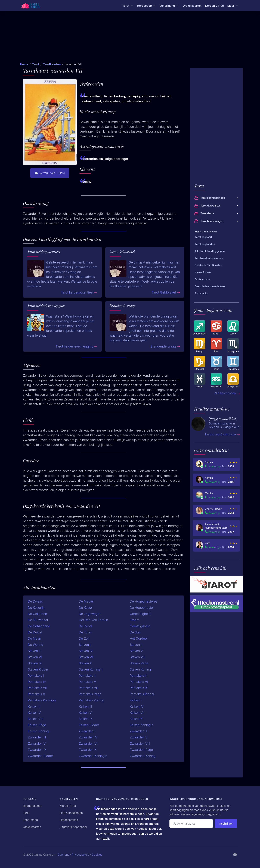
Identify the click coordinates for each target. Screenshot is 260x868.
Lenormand (30, 820)
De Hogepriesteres (144, 601)
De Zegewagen (90, 614)
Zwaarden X (88, 750)
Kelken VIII (35, 719)
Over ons (63, 855)
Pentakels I (36, 676)
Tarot (35, 64)
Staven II (136, 645)
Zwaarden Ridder (40, 756)
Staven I (85, 645)
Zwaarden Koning (143, 756)
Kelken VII (137, 713)
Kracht (135, 620)
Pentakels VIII (89, 688)
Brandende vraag (165, 346)
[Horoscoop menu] (147, 6)
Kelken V (34, 713)
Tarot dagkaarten (217, 206)
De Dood (85, 626)
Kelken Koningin (142, 725)
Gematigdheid (140, 626)
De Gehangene (39, 626)
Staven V (136, 651)
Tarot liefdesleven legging (77, 346)
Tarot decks (217, 213)
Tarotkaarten (52, 64)
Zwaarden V (139, 737)
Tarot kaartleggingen (217, 198)
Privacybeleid (81, 855)
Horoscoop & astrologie (222, 434)
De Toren (85, 632)
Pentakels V (87, 682)
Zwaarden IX (37, 750)
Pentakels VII (37, 688)
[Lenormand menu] (169, 6)
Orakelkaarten (192, 6)
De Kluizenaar (38, 620)
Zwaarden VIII (140, 743)
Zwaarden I (87, 731)
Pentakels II (87, 676)
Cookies (97, 855)
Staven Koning (140, 669)
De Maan (34, 638)
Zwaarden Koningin (93, 756)
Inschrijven (226, 824)
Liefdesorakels (69, 820)
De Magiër (86, 601)
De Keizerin (36, 608)
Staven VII (86, 657)
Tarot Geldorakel (166, 292)
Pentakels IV (37, 682)
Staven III (35, 651)
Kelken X (136, 719)
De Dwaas (35, 601)
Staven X (85, 663)
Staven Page (139, 663)
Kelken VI (86, 713)
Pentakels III (139, 676)
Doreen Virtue (214, 6)
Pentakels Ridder (142, 694)
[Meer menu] (233, 6)
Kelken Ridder (89, 725)
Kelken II (34, 706)
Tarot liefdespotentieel (79, 292)
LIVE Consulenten (71, 813)
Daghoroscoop (33, 806)
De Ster (135, 632)
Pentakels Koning (91, 700)
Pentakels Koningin (42, 700)
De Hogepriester (142, 608)
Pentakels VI (139, 682)
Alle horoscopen (227, 393)
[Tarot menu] (128, 6)
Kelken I (136, 700)
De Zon (84, 638)
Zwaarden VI (37, 743)
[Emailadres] (191, 824)
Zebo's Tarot (68, 806)
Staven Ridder (38, 669)
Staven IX (35, 663)
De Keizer (86, 608)
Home (24, 64)
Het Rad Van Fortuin (93, 620)
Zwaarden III (37, 737)
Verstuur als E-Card (50, 173)
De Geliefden (37, 614)
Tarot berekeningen (217, 221)
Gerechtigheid (140, 614)
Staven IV (86, 651)
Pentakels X (36, 694)
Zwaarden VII (88, 743)
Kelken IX (86, 719)
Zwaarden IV (88, 737)
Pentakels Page (90, 694)
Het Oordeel (139, 638)
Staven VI (35, 657)
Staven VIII (138, 657)
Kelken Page (37, 725)
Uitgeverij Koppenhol (73, 827)
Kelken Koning (38, 731)
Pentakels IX (139, 688)
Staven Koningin (91, 669)
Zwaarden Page (141, 750)
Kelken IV (137, 706)
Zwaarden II (138, 731)
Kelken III (85, 706)
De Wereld (35, 645)
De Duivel (35, 632)
